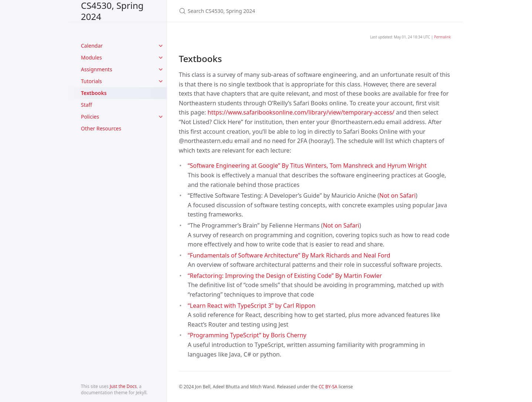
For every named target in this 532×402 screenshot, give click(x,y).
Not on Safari (398, 195)
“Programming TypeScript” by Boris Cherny (247, 335)
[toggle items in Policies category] (161, 117)
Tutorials (91, 81)
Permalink (442, 37)
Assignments (97, 69)
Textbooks (94, 93)
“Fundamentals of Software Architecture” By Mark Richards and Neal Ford (289, 255)
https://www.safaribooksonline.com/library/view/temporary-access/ (301, 112)
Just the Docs (123, 386)
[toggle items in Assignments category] (161, 69)
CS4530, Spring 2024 (112, 11)
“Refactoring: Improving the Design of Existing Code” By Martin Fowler (285, 276)
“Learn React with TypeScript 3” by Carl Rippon (252, 306)
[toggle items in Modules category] (161, 58)
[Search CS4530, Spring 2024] (266, 11)
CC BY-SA (328, 387)
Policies (90, 117)
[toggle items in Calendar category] (161, 46)
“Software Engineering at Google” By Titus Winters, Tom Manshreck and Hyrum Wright (307, 166)
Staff (86, 105)
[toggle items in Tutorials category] (161, 81)
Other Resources (101, 128)
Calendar (92, 46)
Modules (91, 57)
